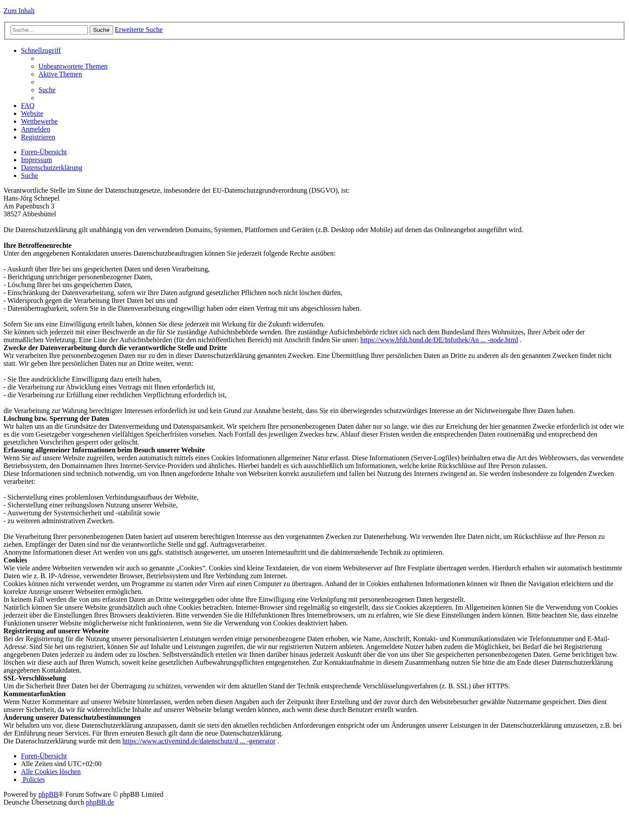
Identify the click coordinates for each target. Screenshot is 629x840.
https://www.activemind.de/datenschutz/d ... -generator (199, 741)
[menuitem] (73, 66)
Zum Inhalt (19, 11)
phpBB (48, 794)
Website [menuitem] (32, 113)
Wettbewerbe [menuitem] (39, 121)
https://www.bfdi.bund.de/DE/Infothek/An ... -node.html (439, 340)
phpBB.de (100, 802)
